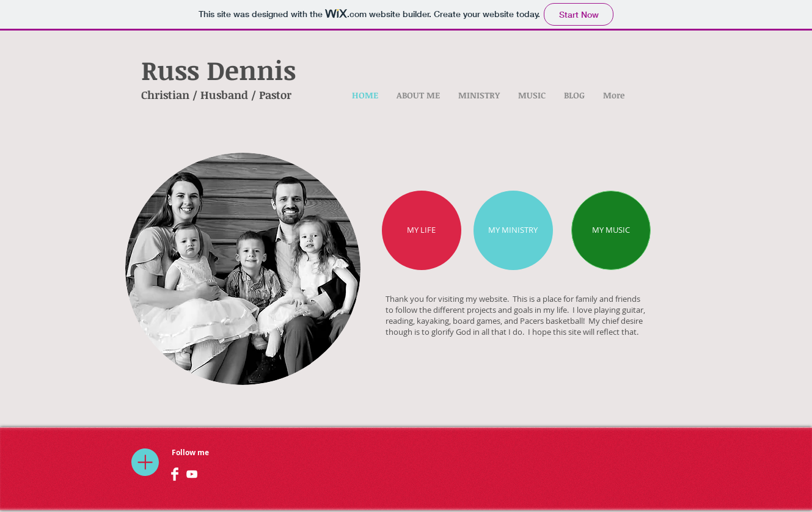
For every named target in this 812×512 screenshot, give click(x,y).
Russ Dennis (218, 70)
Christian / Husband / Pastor (216, 95)
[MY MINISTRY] (513, 230)
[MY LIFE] (422, 230)
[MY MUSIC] (611, 230)
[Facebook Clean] (175, 474)
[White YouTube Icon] (192, 474)
